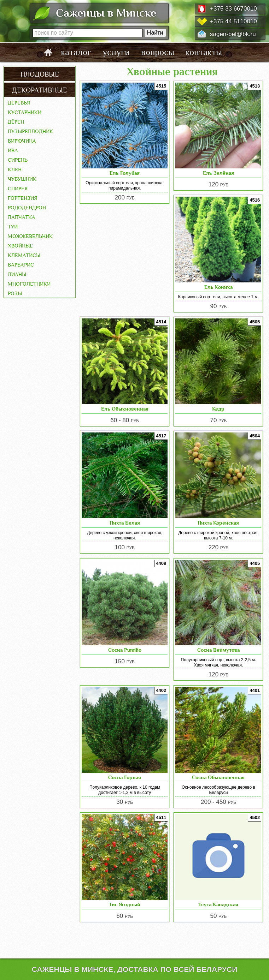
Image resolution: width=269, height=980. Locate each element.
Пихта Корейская (218, 523)
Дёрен (16, 121)
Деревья (19, 102)
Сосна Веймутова (218, 650)
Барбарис (21, 264)
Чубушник (22, 178)
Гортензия (22, 197)
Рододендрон (27, 207)
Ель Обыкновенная (125, 409)
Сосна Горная (125, 777)
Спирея (18, 188)
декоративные (40, 89)
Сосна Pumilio (125, 650)
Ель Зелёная (218, 173)
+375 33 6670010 (233, 9)
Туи (13, 226)
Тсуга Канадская (218, 904)
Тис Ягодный (125, 904)
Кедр (218, 409)
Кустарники (25, 112)
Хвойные (20, 245)
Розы (15, 293)
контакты (204, 52)
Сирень (18, 159)
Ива (13, 150)
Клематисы (24, 255)
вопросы (158, 52)
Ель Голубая (125, 173)
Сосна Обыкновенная (218, 777)
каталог (76, 52)
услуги (116, 52)
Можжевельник (30, 235)
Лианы (17, 274)
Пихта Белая (125, 523)
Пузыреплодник (30, 131)
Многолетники (29, 283)
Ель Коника (218, 287)
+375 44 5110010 (233, 21)
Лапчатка (22, 216)
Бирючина (22, 140)
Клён (15, 169)
